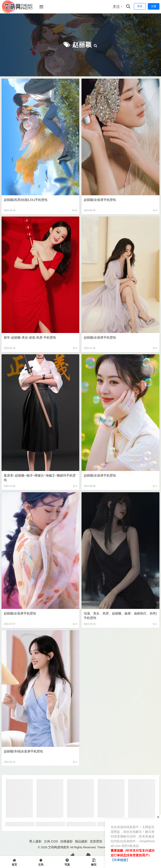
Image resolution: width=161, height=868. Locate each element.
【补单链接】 (120, 860)
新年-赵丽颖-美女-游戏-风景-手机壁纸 (30, 337)
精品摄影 (81, 841)
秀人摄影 (35, 841)
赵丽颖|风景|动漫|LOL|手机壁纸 (26, 200)
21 (75, 210)
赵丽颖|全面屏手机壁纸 (100, 200)
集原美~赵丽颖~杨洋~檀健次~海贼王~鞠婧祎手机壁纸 (40, 478)
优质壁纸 (96, 841)
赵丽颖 (82, 45)
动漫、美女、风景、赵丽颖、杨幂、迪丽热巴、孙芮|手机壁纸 (120, 616)
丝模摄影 (67, 841)
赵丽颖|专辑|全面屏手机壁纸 (23, 751)
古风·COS (51, 841)
